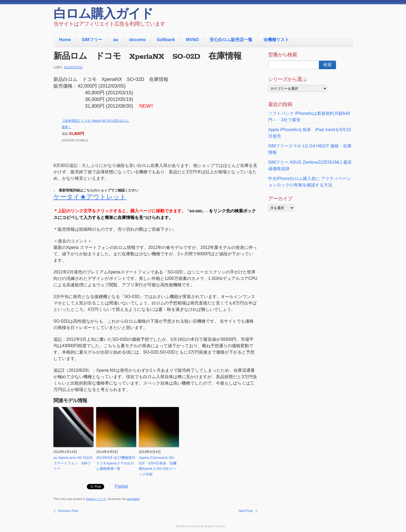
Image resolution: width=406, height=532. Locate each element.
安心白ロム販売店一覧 (231, 40)
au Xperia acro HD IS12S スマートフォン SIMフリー (73, 463)
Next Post (246, 511)
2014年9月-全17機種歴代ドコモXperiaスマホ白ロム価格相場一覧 (116, 463)
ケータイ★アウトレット (90, 197)
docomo (138, 40)
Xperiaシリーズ (96, 499)
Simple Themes (215, 526)
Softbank (166, 40)
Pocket (121, 486)
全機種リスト (276, 40)
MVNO (192, 40)
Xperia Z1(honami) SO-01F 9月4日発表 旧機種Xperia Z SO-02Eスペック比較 (158, 466)
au (116, 40)
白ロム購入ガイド (103, 15)
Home (65, 40)
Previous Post (68, 511)
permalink (133, 499)
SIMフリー (92, 40)
